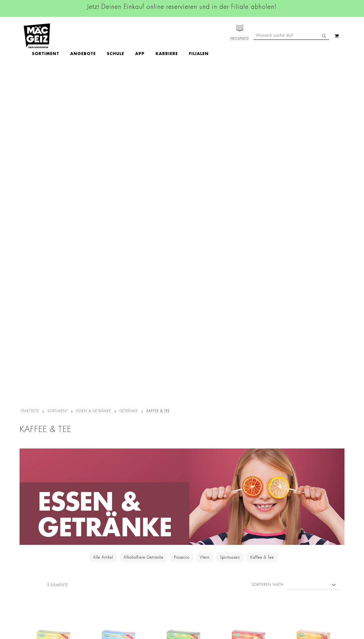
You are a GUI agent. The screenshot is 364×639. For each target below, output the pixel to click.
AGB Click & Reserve (90, 509)
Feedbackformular (244, 561)
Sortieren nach (268, 255)
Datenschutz (82, 501)
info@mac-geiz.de (243, 542)
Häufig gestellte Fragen (250, 570)
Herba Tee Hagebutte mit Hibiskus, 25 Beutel (248, 354)
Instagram (158, 514)
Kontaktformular (242, 552)
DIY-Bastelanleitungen (36, 590)
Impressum (81, 516)
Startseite (30, 81)
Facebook (157, 502)
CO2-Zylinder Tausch (36, 559)
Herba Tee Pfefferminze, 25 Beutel (184, 354)
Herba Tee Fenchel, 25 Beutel (54, 350)
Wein (205, 227)
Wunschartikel (30, 575)
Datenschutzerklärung (313, 558)
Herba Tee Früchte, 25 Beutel (314, 350)
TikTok (154, 539)
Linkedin (156, 527)
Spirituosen (230, 227)
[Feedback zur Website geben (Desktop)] (251, 607)
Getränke (129, 81)
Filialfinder (27, 501)
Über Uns (25, 516)
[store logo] (37, 36)
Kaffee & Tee (262, 227)
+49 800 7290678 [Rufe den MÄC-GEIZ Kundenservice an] (240, 519)
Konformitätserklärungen (93, 606)
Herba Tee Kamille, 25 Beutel (119, 350)
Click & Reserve (31, 544)
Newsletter (27, 552)
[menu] (152, 36)
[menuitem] (78, 36)
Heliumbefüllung (32, 567)
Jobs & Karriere (30, 509)
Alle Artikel (103, 227)
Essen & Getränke (94, 81)
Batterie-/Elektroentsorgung (96, 583)
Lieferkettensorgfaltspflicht (95, 575)
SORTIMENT (58, 81)
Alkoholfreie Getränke (144, 227)
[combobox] (291, 59)
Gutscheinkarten (31, 583)
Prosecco (182, 227)
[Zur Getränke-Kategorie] (182, 167)
